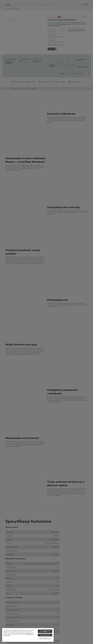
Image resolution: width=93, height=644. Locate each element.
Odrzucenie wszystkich (45, 635)
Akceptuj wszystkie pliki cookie (45, 631)
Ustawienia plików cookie (45, 638)
